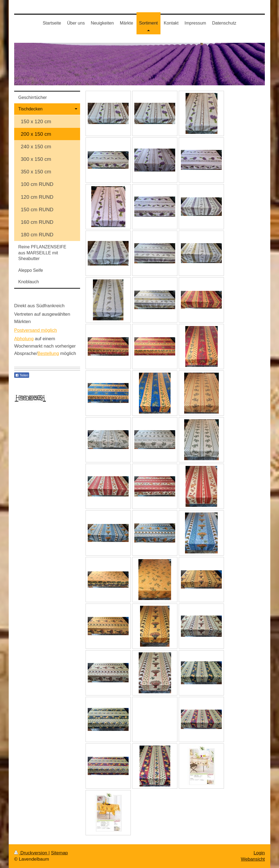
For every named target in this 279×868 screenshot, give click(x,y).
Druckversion (31, 853)
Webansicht (253, 859)
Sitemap (59, 853)
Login (259, 853)
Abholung (24, 339)
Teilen (22, 375)
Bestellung (48, 353)
